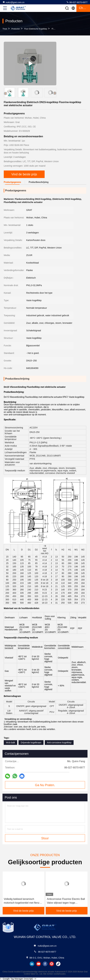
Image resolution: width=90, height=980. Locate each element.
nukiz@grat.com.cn (13, 2)
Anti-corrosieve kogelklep (59, 743)
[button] (55, 93)
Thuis (5, 29)
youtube (39, 964)
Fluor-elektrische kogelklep (36, 29)
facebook (45, 964)
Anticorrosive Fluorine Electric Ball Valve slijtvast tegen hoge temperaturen (66, 901)
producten (16, 29)
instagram (52, 964)
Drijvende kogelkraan (31, 743)
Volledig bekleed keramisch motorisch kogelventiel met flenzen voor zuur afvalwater (23, 901)
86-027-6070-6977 (77, 2)
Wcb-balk (10, 743)
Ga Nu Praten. (45, 785)
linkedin (32, 964)
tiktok (58, 964)
